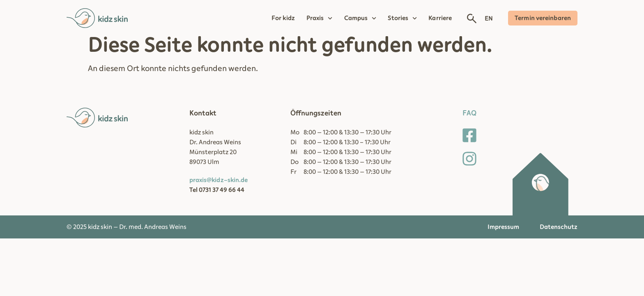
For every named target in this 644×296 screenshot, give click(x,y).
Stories (402, 18)
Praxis (320, 18)
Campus (360, 18)
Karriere (440, 18)
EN (489, 18)
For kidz (283, 18)
